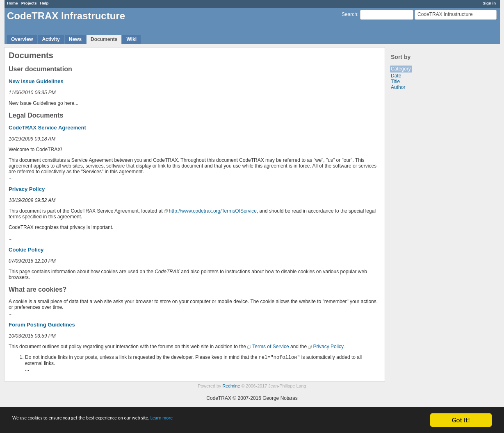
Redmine (231, 386)
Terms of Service (270, 347)
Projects (29, 3)
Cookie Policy (26, 250)
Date (396, 76)
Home (13, 3)
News (75, 39)
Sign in (489, 3)
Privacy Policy (27, 189)
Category (401, 69)
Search (349, 14)
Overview (22, 39)
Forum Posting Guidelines (42, 325)
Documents (104, 39)
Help (44, 3)
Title (395, 82)
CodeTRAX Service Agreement (47, 128)
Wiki (131, 39)
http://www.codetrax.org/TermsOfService (213, 211)
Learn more (229, 421)
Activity (51, 39)
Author (398, 87)
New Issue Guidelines (36, 81)
